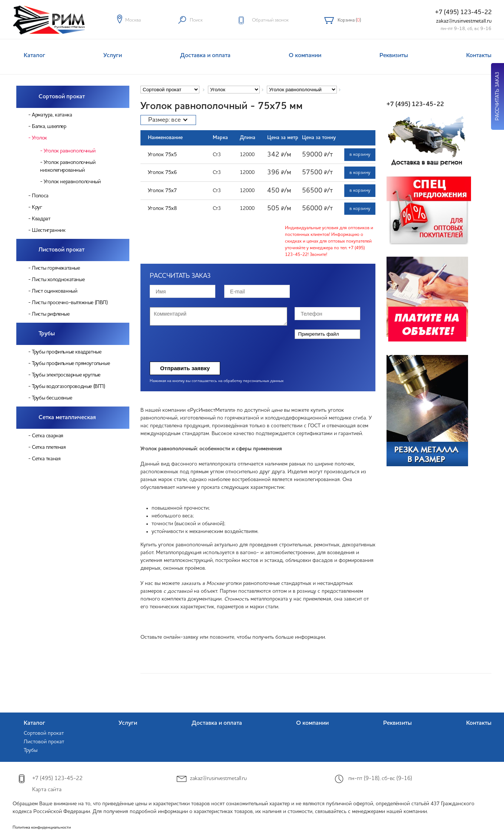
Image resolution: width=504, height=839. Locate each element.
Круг (37, 207)
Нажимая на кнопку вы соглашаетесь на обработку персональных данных (217, 381)
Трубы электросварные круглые (66, 375)
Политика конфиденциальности (42, 828)
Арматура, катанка (52, 115)
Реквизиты (394, 56)
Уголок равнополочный (69, 151)
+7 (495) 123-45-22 (463, 12)
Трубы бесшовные (52, 398)
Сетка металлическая (67, 418)
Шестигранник (49, 230)
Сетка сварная (48, 436)
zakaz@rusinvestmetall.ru (464, 21)
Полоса (40, 196)
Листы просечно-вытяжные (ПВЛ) (70, 303)
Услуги (113, 56)
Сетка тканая (46, 459)
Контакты (479, 56)
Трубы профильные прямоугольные (71, 363)
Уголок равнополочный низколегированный (68, 166)
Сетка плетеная (49, 447)
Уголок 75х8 (162, 208)
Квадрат (41, 219)
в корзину (360, 154)
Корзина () (349, 20)
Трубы (47, 334)
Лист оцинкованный (54, 291)
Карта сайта (47, 790)
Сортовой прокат (62, 97)
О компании (305, 56)
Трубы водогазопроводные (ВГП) (68, 386)
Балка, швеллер (49, 126)
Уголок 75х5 (162, 155)
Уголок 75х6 (162, 172)
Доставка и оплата (205, 56)
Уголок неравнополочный (72, 182)
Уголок (39, 138)
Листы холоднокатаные (58, 280)
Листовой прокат (62, 250)
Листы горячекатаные (56, 268)
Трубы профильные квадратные (67, 352)
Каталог (34, 56)
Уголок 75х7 (162, 191)
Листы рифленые (51, 314)
